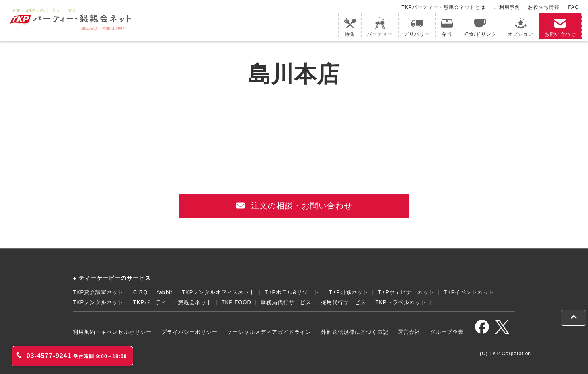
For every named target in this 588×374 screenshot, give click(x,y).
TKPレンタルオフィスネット (218, 292)
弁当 (447, 27)
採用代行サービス (343, 302)
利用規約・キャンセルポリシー (112, 332)
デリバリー (417, 27)
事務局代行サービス (286, 302)
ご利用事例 (507, 7)
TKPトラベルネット (401, 302)
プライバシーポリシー (189, 332)
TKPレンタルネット (98, 302)
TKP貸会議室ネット (98, 292)
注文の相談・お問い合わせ (295, 206)
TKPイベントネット (469, 292)
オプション (521, 27)
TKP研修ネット (348, 292)
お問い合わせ (560, 27)
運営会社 (409, 332)
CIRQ (141, 292)
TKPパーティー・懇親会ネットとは (443, 7)
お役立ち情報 (544, 7)
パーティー (380, 27)
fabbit (165, 292)
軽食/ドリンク (480, 27)
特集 (350, 27)
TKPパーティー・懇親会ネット (173, 302)
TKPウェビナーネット (406, 292)
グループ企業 (447, 332)
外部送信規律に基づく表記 (355, 332)
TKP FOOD (236, 302)
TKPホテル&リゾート (292, 292)
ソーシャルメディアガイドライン (269, 332)
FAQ (573, 7)
